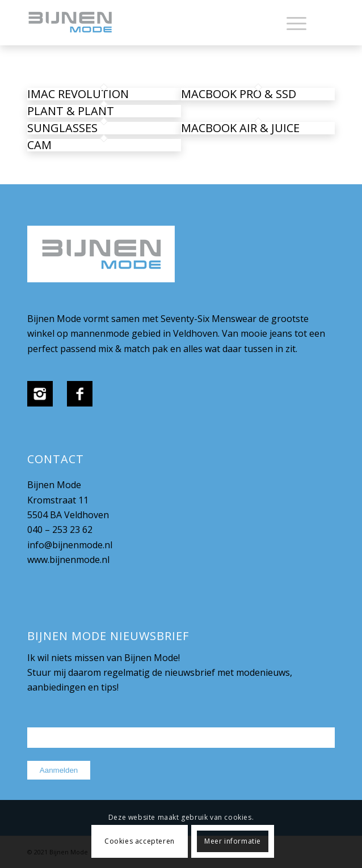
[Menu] (291, 23)
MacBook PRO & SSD (239, 94)
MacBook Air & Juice (240, 128)
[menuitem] (291, 23)
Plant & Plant (71, 111)
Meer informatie (233, 841)
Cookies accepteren (140, 841)
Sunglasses (62, 128)
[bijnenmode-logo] (150, 23)
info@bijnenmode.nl (70, 545)
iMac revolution (78, 94)
